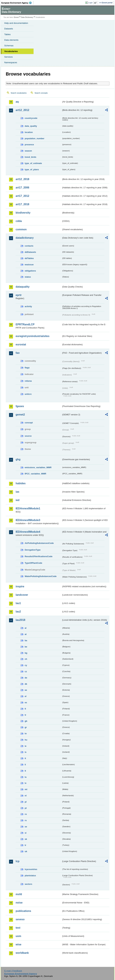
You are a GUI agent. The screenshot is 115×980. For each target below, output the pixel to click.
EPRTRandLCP (25, 324)
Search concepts (41, 93)
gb (26, 721)
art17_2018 (22, 204)
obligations (30, 271)
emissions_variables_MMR (38, 467)
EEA (18, 3)
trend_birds (30, 157)
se (26, 827)
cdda (19, 221)
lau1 (18, 603)
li (25, 765)
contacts (29, 246)
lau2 (18, 612)
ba (26, 640)
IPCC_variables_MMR (35, 474)
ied (18, 500)
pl (26, 802)
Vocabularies (11, 51)
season (28, 151)
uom (18, 936)
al (26, 628)
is (26, 752)
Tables (7, 34)
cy (26, 665)
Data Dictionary (27, 17)
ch (26, 659)
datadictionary (25, 238)
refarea (28, 381)
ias (17, 492)
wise (19, 944)
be (26, 647)
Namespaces (11, 62)
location (29, 132)
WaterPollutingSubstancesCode (41, 576)
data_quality (31, 126)
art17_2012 (22, 196)
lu (26, 777)
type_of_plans (32, 169)
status (28, 277)
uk (26, 851)
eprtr (19, 295)
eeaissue (29, 265)
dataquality (23, 287)
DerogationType (33, 550)
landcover (22, 595)
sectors (28, 884)
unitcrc (28, 394)
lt (25, 771)
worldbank (22, 953)
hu (26, 740)
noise (19, 903)
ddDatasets (30, 252)
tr (25, 845)
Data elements (11, 40)
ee (26, 690)
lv (26, 783)
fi (25, 709)
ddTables (29, 258)
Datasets (9, 29)
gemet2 (20, 415)
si (26, 833)
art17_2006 (22, 188)
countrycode (31, 118)
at (26, 634)
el (26, 696)
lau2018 (20, 620)
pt (26, 808)
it (25, 758)
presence (29, 145)
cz (26, 671)
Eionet (16, 17)
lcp (18, 861)
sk (26, 839)
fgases (20, 406)
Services (8, 57)
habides (21, 483)
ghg (18, 459)
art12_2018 (22, 179)
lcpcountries (31, 869)
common (21, 229)
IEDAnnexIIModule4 (28, 532)
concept (29, 423)
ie (26, 746)
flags (27, 368)
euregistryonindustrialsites (32, 336)
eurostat (21, 344)
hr (26, 734)
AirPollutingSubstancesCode (39, 543)
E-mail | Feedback (13, 971)
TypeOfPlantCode (33, 563)
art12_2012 (22, 110)
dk (26, 684)
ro (26, 814)
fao (18, 353)
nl (26, 796)
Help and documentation (16, 23)
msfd (19, 894)
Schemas (9, 46)
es (26, 702)
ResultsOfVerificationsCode (39, 556)
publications (23, 911)
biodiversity (23, 213)
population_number (34, 138)
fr (25, 715)
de (26, 678)
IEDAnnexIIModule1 (28, 508)
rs (26, 820)
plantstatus (30, 876)
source (28, 436)
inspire (20, 586)
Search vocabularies (19, 93)
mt (26, 789)
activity (28, 306)
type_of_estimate (33, 163)
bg (26, 653)
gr (26, 727)
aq (17, 102)
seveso (20, 919)
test (18, 928)
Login (90, 3)
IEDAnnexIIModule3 (28, 520)
